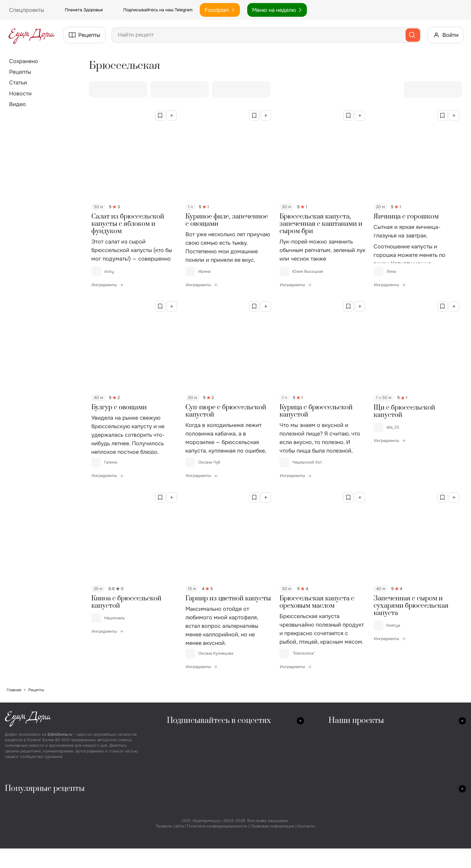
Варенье (410, 811)
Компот (409, 828)
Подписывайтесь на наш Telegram (151, 10)
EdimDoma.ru (60, 734)
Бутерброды (107, 828)
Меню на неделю (277, 10)
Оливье (184, 803)
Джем (407, 820)
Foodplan (220, 10)
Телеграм (180, 752)
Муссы (322, 837)
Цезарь (184, 854)
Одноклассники (187, 743)
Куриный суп (22, 811)
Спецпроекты (346, 752)
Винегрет (186, 811)
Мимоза (185, 845)
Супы (13, 803)
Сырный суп (21, 828)
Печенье (261, 837)
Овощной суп (23, 845)
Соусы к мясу (417, 845)
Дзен (220, 760)
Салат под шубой (196, 837)
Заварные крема (334, 845)
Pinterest (179, 760)
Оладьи (260, 862)
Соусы (408, 837)
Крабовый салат (195, 828)
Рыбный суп (21, 837)
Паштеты (103, 837)
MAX (219, 752)
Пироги (260, 820)
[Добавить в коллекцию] (172, 116)
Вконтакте (180, 735)
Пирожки (262, 845)
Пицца (259, 811)
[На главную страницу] (32, 35)
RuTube (223, 743)
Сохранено (24, 61)
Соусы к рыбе (417, 862)
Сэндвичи (104, 854)
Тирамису (326, 854)
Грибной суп (21, 820)
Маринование (417, 803)
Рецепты (20, 72)
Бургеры (103, 845)
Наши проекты (356, 721)
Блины (259, 828)
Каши (182, 862)
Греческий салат (195, 820)
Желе (321, 828)
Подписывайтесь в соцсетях (219, 721)
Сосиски (103, 820)
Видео (18, 104)
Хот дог (101, 862)
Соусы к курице (419, 854)
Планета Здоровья (77, 10)
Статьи (18, 83)
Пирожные (327, 803)
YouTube (179, 769)
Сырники (262, 854)
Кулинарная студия (353, 735)
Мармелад (327, 820)
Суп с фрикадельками (32, 862)
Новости (20, 94)
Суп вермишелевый (30, 854)
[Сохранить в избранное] (160, 116)
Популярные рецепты (45, 789)
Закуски (102, 803)
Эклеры (323, 862)
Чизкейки (326, 811)
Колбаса (103, 811)
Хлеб (257, 803)
